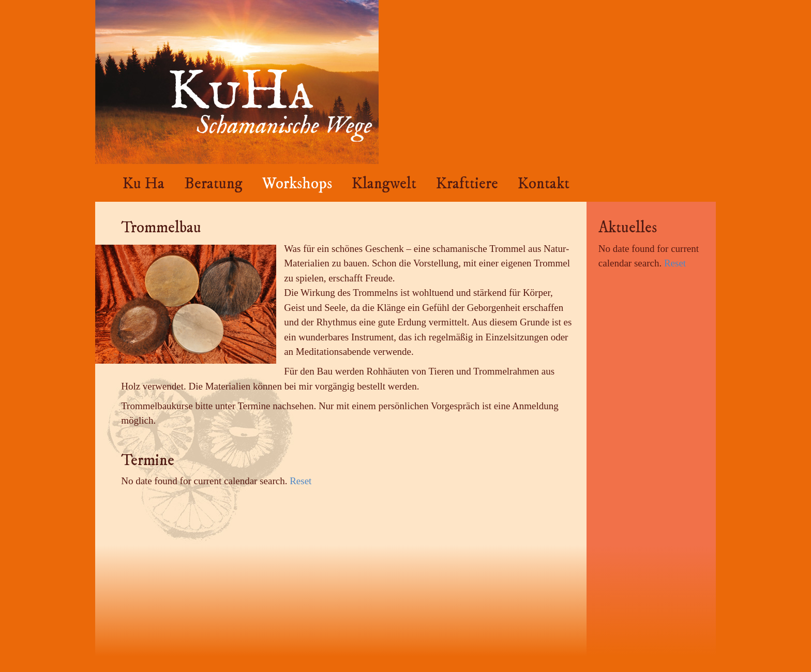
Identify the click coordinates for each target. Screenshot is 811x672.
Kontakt (544, 184)
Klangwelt (384, 184)
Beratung (213, 184)
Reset (301, 481)
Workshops (297, 184)
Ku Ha (144, 184)
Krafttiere (467, 184)
